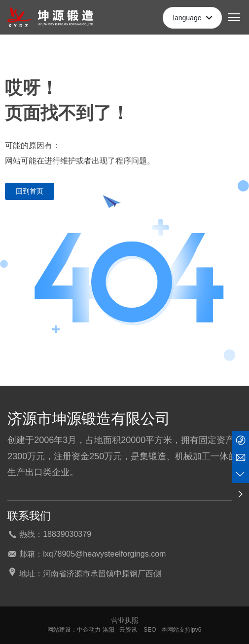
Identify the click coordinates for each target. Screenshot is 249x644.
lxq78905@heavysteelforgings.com (104, 554)
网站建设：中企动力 (74, 630)
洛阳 (108, 630)
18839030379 (67, 534)
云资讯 (128, 630)
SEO (149, 630)
